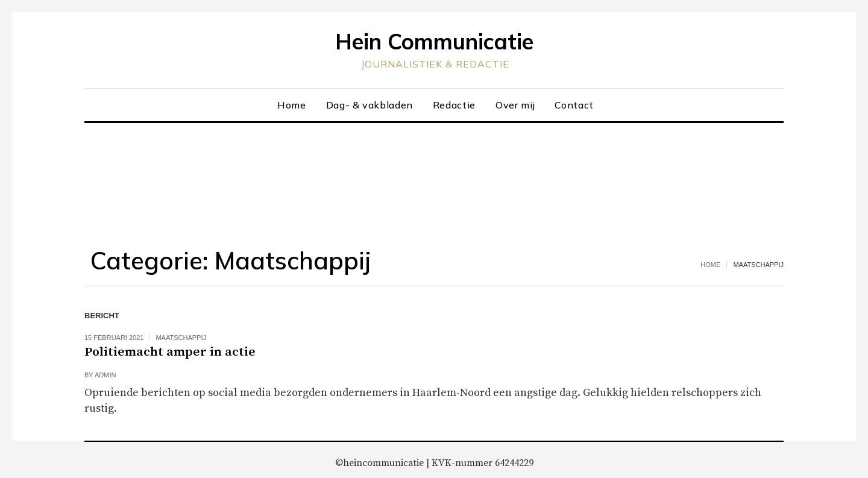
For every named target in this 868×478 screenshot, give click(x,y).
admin (105, 375)
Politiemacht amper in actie (170, 352)
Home (710, 265)
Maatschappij (181, 338)
